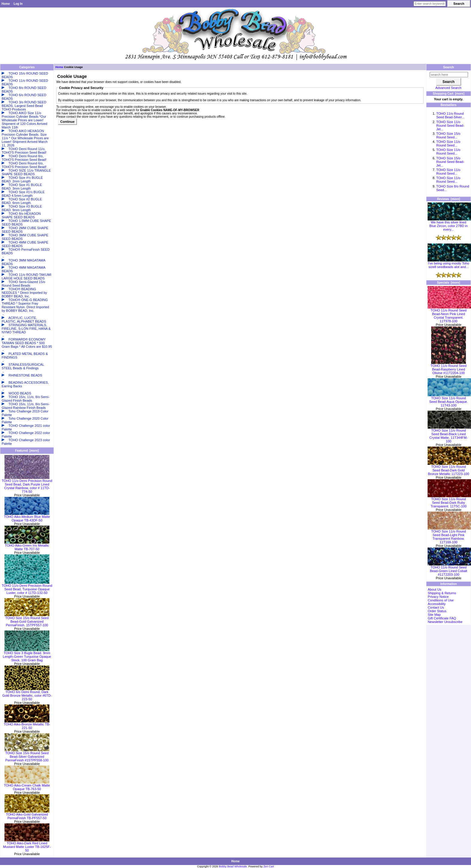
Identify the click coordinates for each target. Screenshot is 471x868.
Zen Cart (269, 867)
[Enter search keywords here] (430, 4)
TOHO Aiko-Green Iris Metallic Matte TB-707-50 (27, 546)
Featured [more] (27, 451)
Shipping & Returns (442, 593)
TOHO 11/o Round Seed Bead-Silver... (450, 115)
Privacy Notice (438, 597)
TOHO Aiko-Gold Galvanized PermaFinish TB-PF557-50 (27, 815)
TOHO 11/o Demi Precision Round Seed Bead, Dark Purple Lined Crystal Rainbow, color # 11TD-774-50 (27, 485)
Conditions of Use (441, 600)
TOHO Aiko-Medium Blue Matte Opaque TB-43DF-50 (27, 517)
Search (449, 67)
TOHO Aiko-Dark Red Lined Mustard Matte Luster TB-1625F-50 (27, 845)
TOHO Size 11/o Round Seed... (448, 143)
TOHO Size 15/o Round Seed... (448, 135)
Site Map (434, 615)
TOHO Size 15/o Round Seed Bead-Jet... (450, 162)
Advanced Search (448, 88)
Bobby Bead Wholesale (233, 867)
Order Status (437, 611)
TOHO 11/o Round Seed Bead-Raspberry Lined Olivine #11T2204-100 (449, 368)
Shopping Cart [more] (449, 94)
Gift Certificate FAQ (442, 618)
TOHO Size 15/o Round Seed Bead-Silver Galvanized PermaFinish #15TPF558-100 (27, 755)
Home (6, 4)
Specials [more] (448, 283)
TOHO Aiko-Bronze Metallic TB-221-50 (27, 725)
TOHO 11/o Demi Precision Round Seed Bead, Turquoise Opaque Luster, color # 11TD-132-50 (27, 588)
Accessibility (437, 604)
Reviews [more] (449, 199)
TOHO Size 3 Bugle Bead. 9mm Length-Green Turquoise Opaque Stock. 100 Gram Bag (27, 655)
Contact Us (436, 607)
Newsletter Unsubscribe (445, 622)
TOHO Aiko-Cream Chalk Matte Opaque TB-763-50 (27, 786)
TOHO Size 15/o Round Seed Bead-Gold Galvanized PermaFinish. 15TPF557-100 (27, 620)
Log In (18, 4)
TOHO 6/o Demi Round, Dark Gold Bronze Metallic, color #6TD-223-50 (27, 694)
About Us (434, 589)
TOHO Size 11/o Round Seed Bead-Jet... (450, 125)
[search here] (449, 75)
